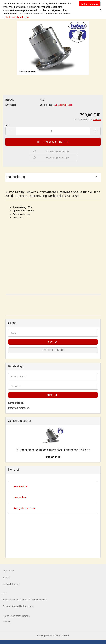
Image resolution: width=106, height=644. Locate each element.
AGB (5, 593)
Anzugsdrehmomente (25, 508)
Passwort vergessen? (19, 408)
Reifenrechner (21, 487)
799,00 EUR (53, 457)
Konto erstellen (16, 403)
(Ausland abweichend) (63, 105)
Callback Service (11, 584)
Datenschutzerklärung (17, 17)
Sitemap (7, 621)
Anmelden (53, 395)
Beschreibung (15, 177)
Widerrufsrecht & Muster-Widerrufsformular (25, 600)
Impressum (9, 571)
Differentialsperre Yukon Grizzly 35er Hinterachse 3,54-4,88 (53, 450)
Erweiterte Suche (53, 350)
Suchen (53, 342)
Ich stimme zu (90, 4)
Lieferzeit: (11, 105)
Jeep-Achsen (21, 497)
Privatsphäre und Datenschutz (18, 606)
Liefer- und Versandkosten (16, 616)
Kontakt (7, 577)
